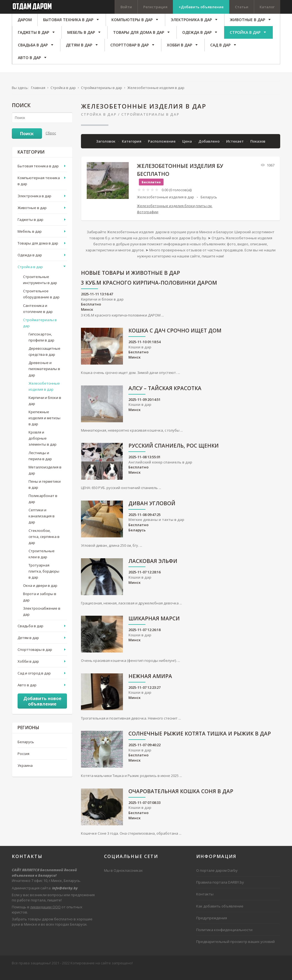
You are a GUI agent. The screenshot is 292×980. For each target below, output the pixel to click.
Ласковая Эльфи (153, 570)
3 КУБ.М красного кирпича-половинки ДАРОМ (149, 292)
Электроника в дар (34, 205)
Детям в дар (28, 647)
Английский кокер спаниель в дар (160, 471)
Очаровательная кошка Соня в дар (181, 801)
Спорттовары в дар (35, 659)
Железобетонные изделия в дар (165, 206)
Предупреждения (212, 927)
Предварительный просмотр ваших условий (235, 951)
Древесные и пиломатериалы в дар (44, 378)
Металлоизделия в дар (45, 479)
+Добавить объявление (201, 7)
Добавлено (209, 150)
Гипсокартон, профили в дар (41, 346)
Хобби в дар (28, 670)
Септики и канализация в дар (42, 525)
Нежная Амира (150, 686)
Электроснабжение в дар (42, 620)
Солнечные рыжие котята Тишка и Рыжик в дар (200, 743)
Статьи (242, 7)
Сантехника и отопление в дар (38, 318)
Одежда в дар (30, 264)
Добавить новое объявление (42, 710)
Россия (23, 763)
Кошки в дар (140, 356)
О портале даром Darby (217, 880)
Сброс (51, 142)
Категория (132, 150)
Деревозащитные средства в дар (44, 360)
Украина (25, 774)
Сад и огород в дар (34, 682)
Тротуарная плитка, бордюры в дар (44, 580)
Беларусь (209, 206)
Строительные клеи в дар (42, 563)
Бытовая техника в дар (38, 175)
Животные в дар (32, 217)
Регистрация (155, 7)
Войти (126, 7)
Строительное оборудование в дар (41, 303)
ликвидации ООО (45, 916)
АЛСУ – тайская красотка (165, 398)
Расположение (162, 150)
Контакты (205, 903)
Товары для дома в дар (38, 252)
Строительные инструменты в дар (40, 289)
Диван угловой (152, 513)
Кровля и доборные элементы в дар (43, 448)
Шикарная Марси (154, 628)
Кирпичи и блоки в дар (102, 308)
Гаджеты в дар (30, 229)
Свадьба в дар (30, 635)
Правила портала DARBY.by (220, 892)
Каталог (267, 7)
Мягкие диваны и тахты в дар (156, 529)
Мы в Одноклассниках (123, 880)
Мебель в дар (30, 240)
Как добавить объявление (220, 915)
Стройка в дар (99, 123)
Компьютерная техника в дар (39, 190)
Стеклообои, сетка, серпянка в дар (44, 546)
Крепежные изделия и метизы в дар (44, 427)
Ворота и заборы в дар (40, 606)
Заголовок (106, 150)
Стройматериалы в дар (150, 123)
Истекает (235, 150)
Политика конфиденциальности (224, 939)
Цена (187, 150)
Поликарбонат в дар (43, 508)
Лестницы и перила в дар (40, 465)
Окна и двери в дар (40, 595)
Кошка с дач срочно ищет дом (175, 340)
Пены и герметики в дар (45, 493)
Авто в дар (27, 694)
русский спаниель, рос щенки (174, 455)
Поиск (27, 143)
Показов (258, 150)
